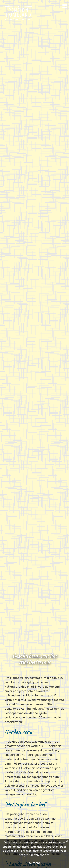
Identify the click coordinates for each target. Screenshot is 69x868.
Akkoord (34, 863)
